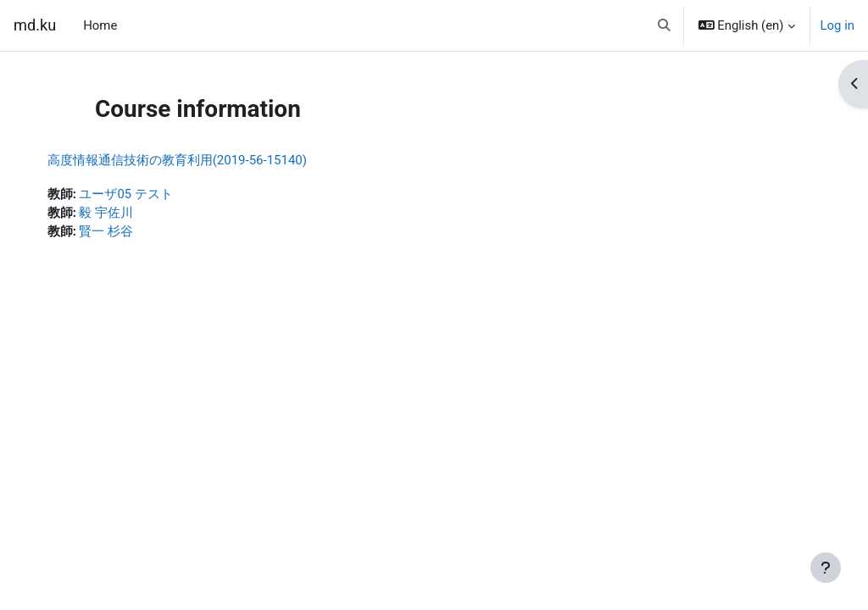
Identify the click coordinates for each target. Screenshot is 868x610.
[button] (664, 25)
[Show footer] (826, 568)
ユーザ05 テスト (143, 194)
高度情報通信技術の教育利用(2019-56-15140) (194, 160)
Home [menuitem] (100, 25)
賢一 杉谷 (124, 231)
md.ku (35, 25)
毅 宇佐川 (124, 213)
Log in (837, 25)
